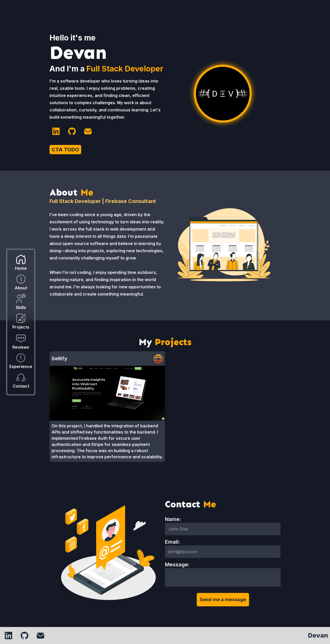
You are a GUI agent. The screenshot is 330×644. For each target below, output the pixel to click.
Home (21, 268)
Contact (21, 386)
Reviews (21, 347)
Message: (177, 565)
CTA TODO (65, 150)
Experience (21, 366)
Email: (172, 542)
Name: (173, 519)
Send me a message (223, 600)
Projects (21, 327)
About (21, 288)
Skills (21, 307)
